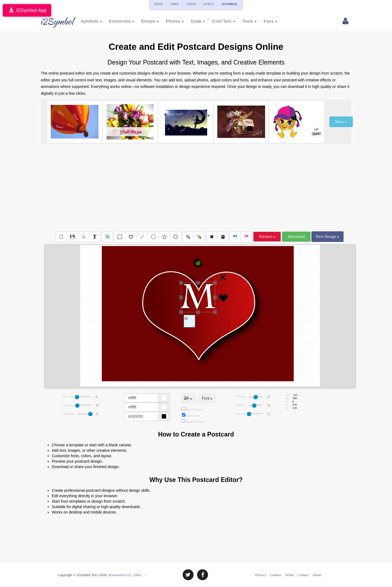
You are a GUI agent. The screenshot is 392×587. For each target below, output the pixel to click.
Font (207, 398)
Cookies (276, 575)
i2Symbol (52, 21)
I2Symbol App (27, 10)
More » (341, 122)
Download (296, 236)
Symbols (85, 21)
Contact (303, 575)
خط (188, 398)
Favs (264, 21)
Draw (191, 21)
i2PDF (159, 4)
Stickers (267, 236)
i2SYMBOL (230, 4)
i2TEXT (209, 4)
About (317, 575)
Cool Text (217, 21)
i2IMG (175, 4)
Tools (243, 21)
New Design (327, 236)
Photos (168, 21)
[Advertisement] (196, 188)
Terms (289, 575)
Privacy (261, 575)
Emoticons (115, 21)
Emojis (143, 21)
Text (189, 321)
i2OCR (191, 4)
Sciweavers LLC (120, 575)
